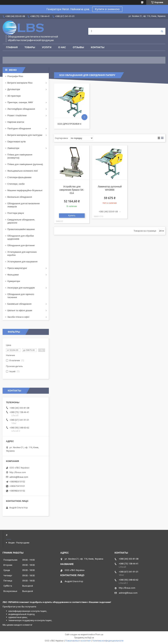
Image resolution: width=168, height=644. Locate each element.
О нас (62, 47)
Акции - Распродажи (19, 543)
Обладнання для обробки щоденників (21, 237)
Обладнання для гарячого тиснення (21, 296)
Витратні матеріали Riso (20, 83)
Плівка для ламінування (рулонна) (25, 164)
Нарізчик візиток (16, 122)
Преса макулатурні (17, 268)
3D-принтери (14, 96)
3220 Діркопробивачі (69, 124)
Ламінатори (13, 148)
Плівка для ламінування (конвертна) (20, 156)
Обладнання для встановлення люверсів (23, 205)
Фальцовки (13, 275)
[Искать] (162, 31)
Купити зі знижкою (107, 9)
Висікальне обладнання (20, 197)
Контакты (98, 47)
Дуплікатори (14, 89)
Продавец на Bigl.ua (84, 638)
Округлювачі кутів (16, 142)
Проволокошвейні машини (21, 229)
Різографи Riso (15, 76)
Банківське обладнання (19, 304)
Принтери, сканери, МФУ (20, 102)
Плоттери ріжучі (16, 213)
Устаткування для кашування (22, 262)
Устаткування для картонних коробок (22, 253)
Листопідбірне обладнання (21, 109)
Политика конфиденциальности (108, 641)
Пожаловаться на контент (78, 641)
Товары (30, 47)
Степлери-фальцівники (19, 177)
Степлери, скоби (16, 184)
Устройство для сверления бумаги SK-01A (72, 190)
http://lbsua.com (18, 472)
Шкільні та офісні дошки (20, 310)
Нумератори (14, 281)
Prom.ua (99, 635)
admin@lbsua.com (19, 477)
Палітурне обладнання (19, 129)
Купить (72, 215)
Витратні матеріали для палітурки (25, 135)
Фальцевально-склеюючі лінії (23, 171)
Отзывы (78, 47)
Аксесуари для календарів (21, 288)
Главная (12, 47)
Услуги (47, 47)
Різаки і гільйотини (17, 115)
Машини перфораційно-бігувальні (25, 190)
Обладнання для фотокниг (21, 245)
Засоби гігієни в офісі (18, 317)
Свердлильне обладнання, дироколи (21, 221)
